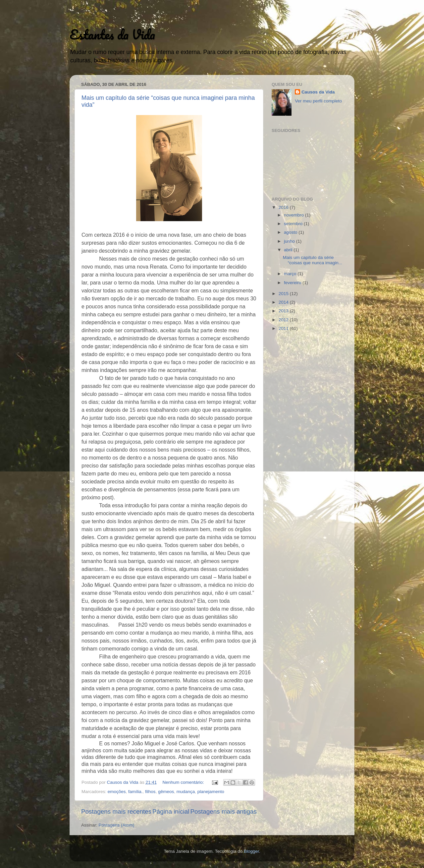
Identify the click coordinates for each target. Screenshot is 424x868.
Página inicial (171, 811)
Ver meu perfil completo (318, 101)
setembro (294, 224)
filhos (150, 792)
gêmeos (166, 792)
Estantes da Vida (112, 34)
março (291, 274)
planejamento (211, 792)
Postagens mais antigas (223, 811)
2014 (284, 302)
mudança (186, 792)
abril (289, 250)
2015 (284, 294)
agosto (291, 232)
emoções (117, 792)
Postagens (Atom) (117, 825)
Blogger (251, 851)
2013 (284, 311)
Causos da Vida (318, 92)
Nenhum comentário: (184, 782)
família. (135, 792)
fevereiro (293, 283)
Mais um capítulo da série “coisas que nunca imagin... (313, 260)
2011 (284, 328)
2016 (284, 207)
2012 (284, 320)
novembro (294, 215)
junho (290, 241)
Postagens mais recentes (116, 811)
